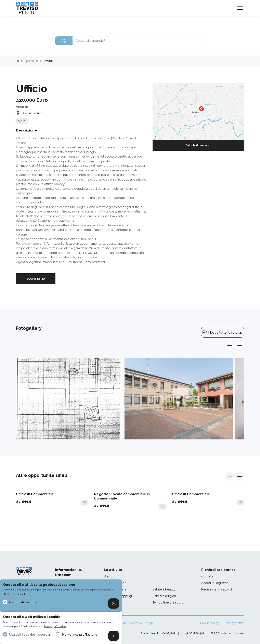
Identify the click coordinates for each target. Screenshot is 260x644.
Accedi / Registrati (215, 583)
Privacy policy (234, 623)
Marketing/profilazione (80, 635)
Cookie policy (209, 623)
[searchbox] (130, 41)
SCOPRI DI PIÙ (36, 279)
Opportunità (34, 61)
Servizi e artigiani (165, 596)
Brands (109, 576)
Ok (114, 603)
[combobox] (130, 41)
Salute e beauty (164, 589)
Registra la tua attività (217, 589)
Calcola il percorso (198, 145)
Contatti (207, 576)
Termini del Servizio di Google (133, 623)
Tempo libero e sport (168, 602)
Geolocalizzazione (23, 602)
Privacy (48, 626)
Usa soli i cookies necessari (30, 635)
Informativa (60, 626)
